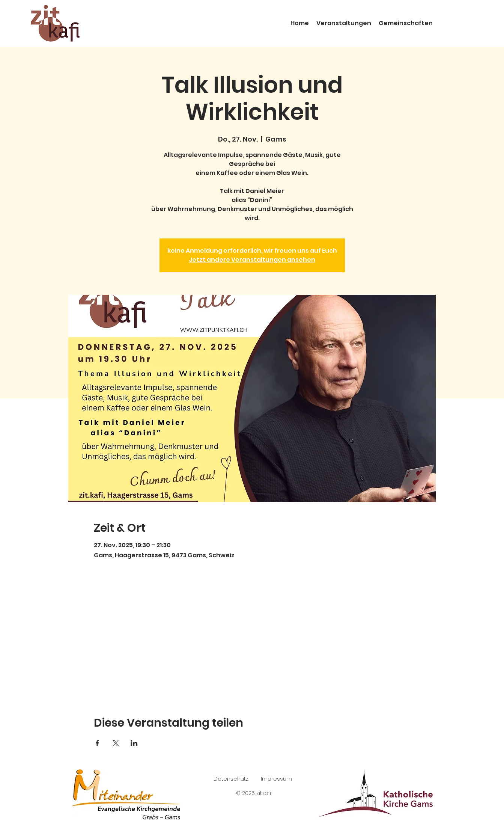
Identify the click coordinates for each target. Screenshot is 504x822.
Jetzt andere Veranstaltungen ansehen (252, 260)
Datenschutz (231, 779)
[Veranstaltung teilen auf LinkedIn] (134, 743)
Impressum (276, 779)
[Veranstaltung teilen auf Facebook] (97, 743)
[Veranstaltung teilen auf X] (116, 743)
